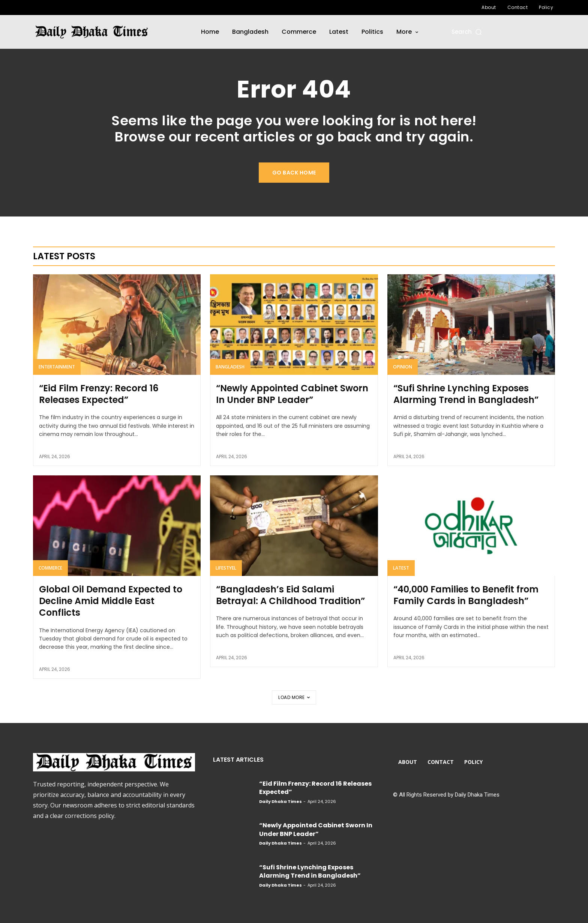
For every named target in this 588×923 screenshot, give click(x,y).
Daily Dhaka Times (280, 801)
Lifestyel (226, 569)
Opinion (403, 368)
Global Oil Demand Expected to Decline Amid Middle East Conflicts (111, 602)
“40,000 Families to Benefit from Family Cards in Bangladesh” (466, 596)
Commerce (50, 569)
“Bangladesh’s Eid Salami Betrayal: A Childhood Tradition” (290, 596)
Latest (401, 569)
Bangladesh (230, 368)
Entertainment (57, 368)
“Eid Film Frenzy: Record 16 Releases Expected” (99, 395)
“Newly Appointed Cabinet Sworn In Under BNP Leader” (292, 395)
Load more (294, 697)
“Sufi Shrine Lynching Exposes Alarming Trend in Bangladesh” (466, 395)
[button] (467, 32)
